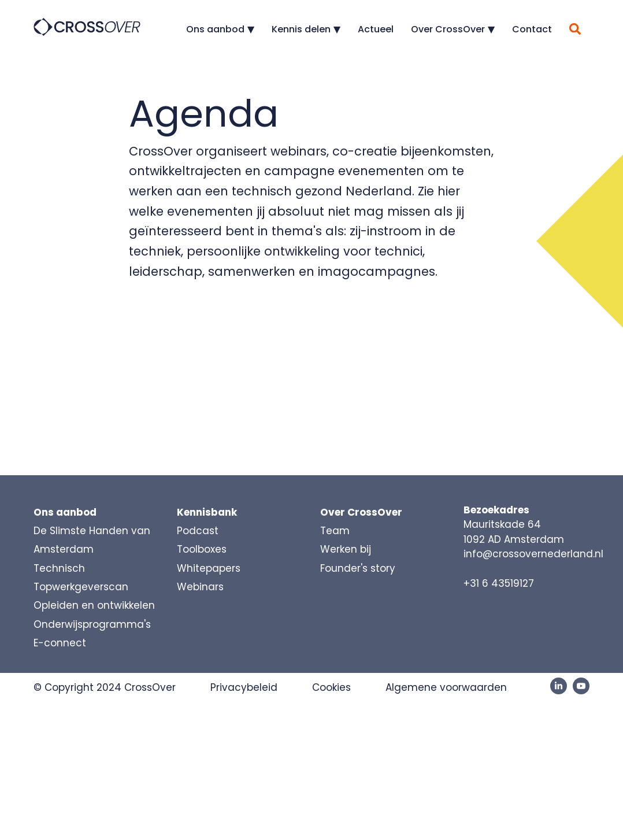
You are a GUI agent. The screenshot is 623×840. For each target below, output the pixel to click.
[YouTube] (581, 686)
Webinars (200, 587)
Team (335, 531)
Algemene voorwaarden (446, 687)
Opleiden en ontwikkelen (94, 605)
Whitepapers (209, 568)
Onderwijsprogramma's (92, 624)
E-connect (60, 643)
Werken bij (346, 549)
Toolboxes (202, 549)
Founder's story (358, 568)
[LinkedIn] (559, 686)
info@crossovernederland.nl (533, 554)
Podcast (198, 531)
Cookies (331, 687)
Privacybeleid (244, 687)
